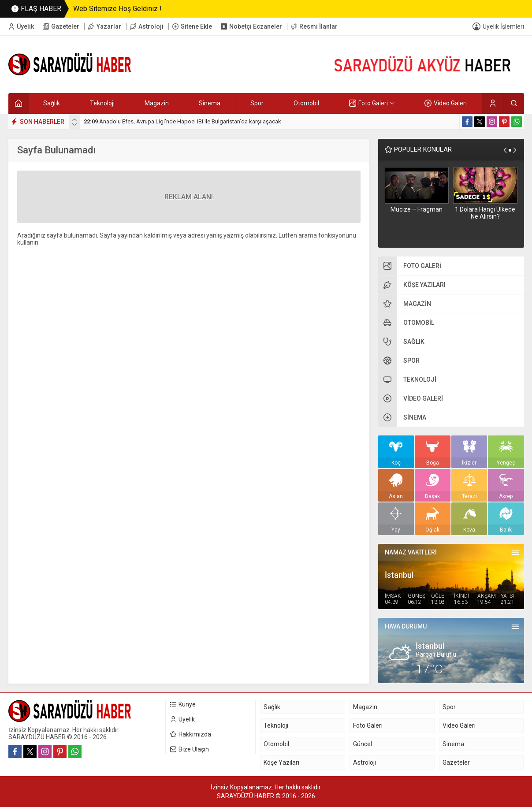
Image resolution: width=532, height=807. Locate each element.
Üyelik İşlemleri (503, 26)
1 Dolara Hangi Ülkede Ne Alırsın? (485, 213)
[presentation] (74, 120)
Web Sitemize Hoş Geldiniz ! (117, 9)
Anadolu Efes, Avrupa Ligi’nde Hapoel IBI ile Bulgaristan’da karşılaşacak (182, 121)
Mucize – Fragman (417, 209)
